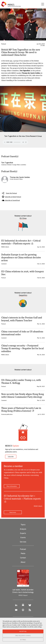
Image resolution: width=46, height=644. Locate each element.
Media (23, 553)
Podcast (23, 549)
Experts (23, 533)
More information (12, 486)
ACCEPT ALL (23, 631)
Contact (23, 558)
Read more (13, 512)
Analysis (23, 529)
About (23, 562)
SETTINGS (23, 640)
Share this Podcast (11, 193)
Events (23, 537)
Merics (11, 5)
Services (23, 542)
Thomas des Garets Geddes (20, 177)
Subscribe (11, 457)
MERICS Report (23, 595)
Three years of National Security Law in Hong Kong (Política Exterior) (21, 409)
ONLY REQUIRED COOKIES (23, 636)
